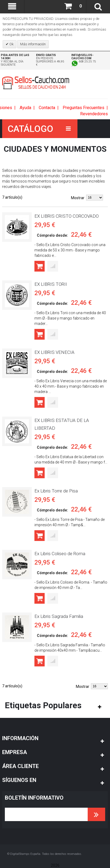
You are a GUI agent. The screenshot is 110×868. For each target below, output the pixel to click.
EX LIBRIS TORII (51, 284)
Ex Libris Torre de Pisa (56, 491)
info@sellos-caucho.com (82, 57)
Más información (33, 44)
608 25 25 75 (84, 62)
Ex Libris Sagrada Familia (59, 616)
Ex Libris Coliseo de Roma (60, 554)
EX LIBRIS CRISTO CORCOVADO (67, 216)
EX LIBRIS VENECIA (54, 352)
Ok (11, 44)
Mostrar (78, 198)
